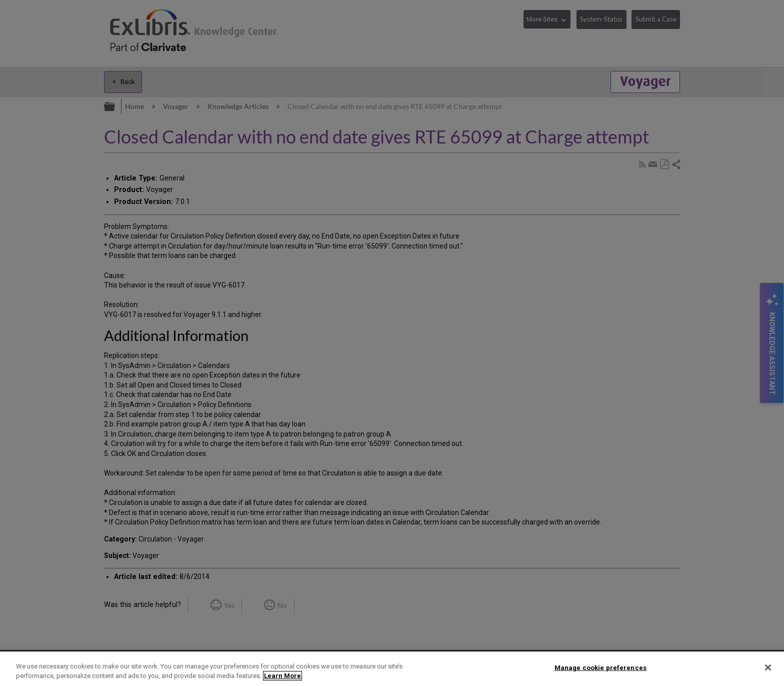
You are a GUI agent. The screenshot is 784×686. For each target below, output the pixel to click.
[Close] (768, 667)
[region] (392, 669)
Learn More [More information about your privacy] (282, 676)
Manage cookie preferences (600, 668)
